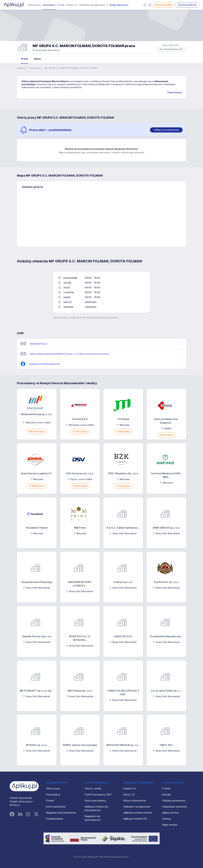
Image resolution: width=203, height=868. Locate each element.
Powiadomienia (54, 819)
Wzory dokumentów (135, 801)
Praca (24, 59)
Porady (61, 5)
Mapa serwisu (170, 825)
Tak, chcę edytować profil (171, 49)
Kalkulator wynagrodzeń (92, 5)
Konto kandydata (164, 5)
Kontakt (166, 795)
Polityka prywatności (174, 801)
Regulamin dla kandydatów (61, 813)
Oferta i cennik (93, 788)
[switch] (166, 130)
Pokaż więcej (174, 92)
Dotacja (166, 819)
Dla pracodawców (188, 5)
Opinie (37, 59)
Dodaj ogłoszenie (117, 5)
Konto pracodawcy (95, 801)
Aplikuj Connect (171, 813)
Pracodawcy (49, 5)
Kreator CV (72, 5)
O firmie (166, 788)
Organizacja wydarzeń (174, 807)
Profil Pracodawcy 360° (98, 795)
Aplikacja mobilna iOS (135, 819)
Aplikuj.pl (21, 68)
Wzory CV (129, 795)
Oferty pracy (34, 5)
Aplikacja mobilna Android (138, 813)
